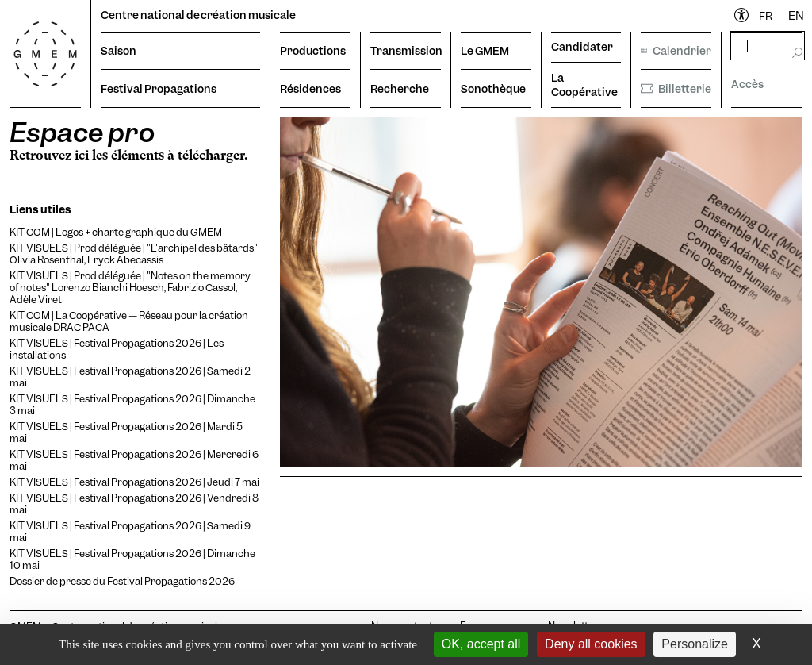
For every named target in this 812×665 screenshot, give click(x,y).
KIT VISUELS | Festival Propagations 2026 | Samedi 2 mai (130, 377)
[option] (796, 16)
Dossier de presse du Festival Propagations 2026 (122, 581)
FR (766, 16)
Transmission (406, 51)
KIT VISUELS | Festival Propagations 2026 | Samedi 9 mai (130, 532)
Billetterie (676, 89)
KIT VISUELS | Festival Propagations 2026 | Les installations (117, 349)
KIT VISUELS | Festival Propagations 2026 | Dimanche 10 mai (132, 559)
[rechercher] (768, 46)
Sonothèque (493, 89)
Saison (119, 51)
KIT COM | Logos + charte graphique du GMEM (116, 232)
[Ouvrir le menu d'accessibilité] (742, 16)
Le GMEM (485, 51)
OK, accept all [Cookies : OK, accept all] (481, 644)
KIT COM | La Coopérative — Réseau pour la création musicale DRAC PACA (129, 321)
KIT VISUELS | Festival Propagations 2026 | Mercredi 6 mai (134, 460)
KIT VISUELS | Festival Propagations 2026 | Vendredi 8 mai (134, 504)
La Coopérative (584, 85)
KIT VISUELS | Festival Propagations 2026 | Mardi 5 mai (126, 432)
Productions (313, 51)
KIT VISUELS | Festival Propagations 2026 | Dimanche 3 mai (132, 405)
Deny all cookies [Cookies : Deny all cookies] (591, 644)
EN (796, 16)
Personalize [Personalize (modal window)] (695, 644)
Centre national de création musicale (198, 15)
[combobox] (766, 16)
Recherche (400, 89)
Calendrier (676, 51)
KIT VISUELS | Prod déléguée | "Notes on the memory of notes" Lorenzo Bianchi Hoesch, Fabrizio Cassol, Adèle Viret (130, 288)
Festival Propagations (159, 89)
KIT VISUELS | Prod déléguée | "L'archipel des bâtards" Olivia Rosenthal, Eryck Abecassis (134, 254)
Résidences (310, 89)
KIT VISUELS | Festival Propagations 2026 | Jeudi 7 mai (134, 482)
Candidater (582, 47)
